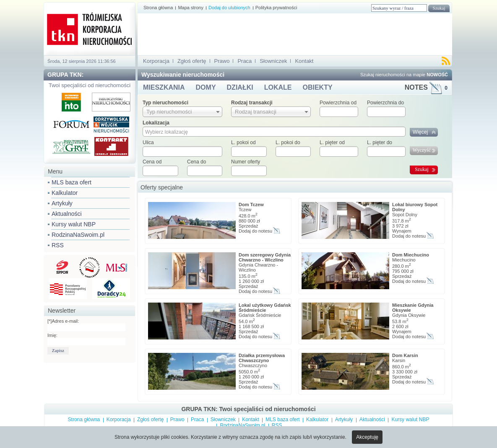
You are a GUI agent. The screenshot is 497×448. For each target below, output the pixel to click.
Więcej (420, 132)
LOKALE (278, 87)
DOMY (206, 87)
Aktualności (67, 214)
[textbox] (182, 151)
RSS (58, 245)
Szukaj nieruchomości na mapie (404, 75)
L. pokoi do (288, 142)
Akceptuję (367, 437)
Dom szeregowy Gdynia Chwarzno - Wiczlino (265, 257)
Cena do (196, 162)
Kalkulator (65, 193)
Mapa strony (191, 8)
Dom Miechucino (411, 255)
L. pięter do (380, 142)
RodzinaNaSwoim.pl (78, 235)
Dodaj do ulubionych (229, 8)
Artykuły (62, 203)
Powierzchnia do (385, 103)
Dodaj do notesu (255, 231)
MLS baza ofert (72, 182)
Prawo (222, 61)
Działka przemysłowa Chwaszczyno (262, 358)
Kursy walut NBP (74, 224)
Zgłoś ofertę (192, 61)
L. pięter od (332, 142)
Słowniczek (273, 61)
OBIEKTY (317, 87)
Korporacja (156, 61)
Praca (245, 61)
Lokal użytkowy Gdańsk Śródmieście (265, 308)
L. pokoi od (243, 142)
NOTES (426, 87)
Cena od (152, 162)
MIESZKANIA (164, 87)
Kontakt (304, 61)
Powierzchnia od (338, 103)
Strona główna (158, 8)
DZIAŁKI (240, 87)
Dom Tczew (251, 205)
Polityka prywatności (276, 8)
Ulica (148, 142)
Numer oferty (246, 162)
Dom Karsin (405, 355)
